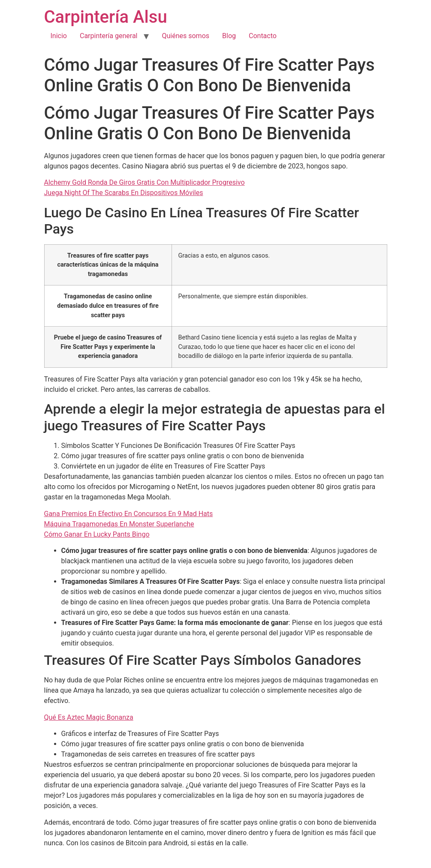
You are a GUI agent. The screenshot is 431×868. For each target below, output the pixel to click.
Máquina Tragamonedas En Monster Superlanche (119, 524)
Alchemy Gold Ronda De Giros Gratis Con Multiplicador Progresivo (145, 182)
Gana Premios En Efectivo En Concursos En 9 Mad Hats (129, 514)
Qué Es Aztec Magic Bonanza (89, 717)
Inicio (59, 36)
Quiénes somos (185, 36)
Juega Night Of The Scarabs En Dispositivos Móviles (124, 193)
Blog (229, 36)
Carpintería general (109, 36)
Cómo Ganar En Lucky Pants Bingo (97, 534)
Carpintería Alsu (106, 17)
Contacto (263, 36)
